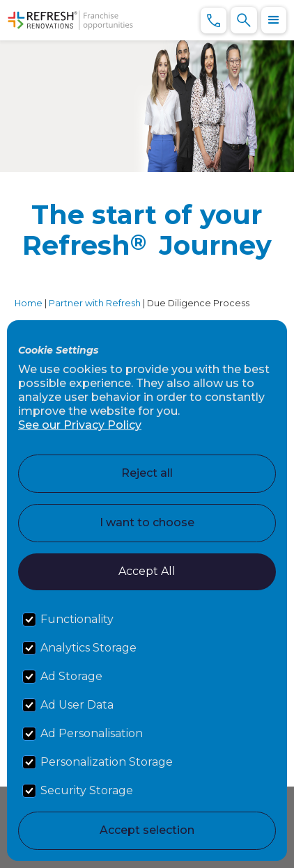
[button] (274, 20)
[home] (70, 20)
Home (29, 303)
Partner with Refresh (95, 303)
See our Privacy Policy (80, 425)
